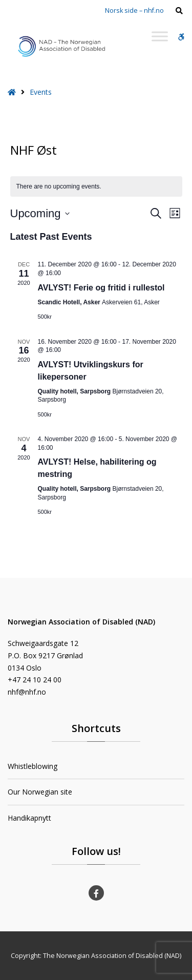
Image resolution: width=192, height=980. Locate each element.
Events (41, 92)
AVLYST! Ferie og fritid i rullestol (101, 288)
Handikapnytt (29, 818)
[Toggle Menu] (160, 36)
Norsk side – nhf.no (134, 11)
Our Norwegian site (40, 792)
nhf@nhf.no (27, 692)
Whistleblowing (33, 766)
